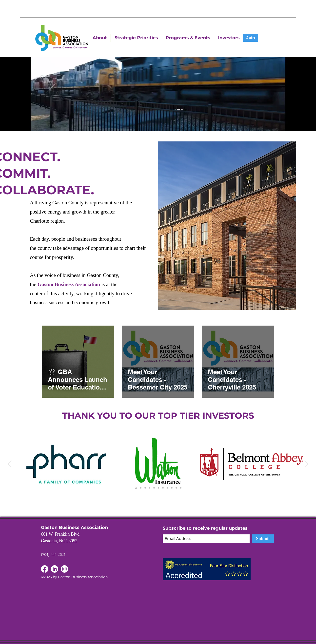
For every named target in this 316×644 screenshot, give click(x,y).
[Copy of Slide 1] (141, 488)
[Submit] (263, 539)
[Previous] (10, 464)
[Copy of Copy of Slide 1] (145, 488)
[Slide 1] (136, 488)
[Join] (251, 38)
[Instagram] (64, 569)
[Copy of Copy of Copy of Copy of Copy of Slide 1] (154, 488)
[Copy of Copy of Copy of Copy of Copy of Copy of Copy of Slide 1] (172, 488)
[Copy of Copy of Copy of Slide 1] (150, 488)
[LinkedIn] (45, 569)
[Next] (306, 464)
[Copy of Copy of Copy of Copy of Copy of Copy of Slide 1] (158, 488)
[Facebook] (55, 569)
